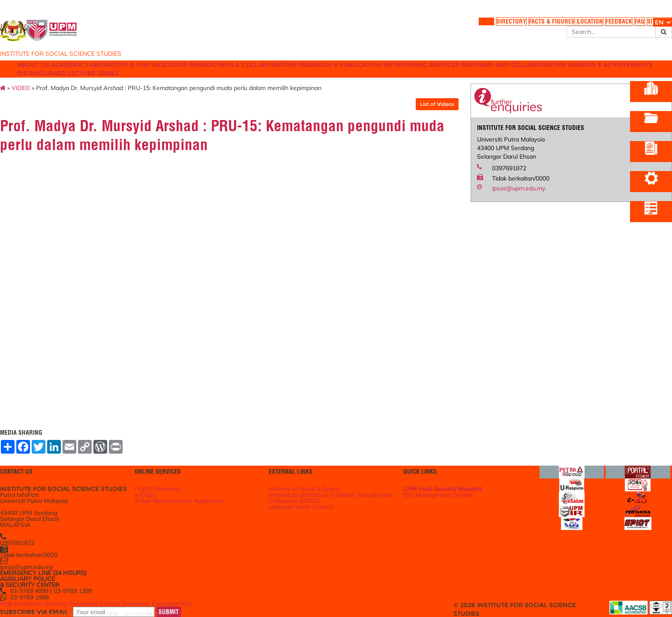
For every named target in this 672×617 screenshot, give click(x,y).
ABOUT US (70, 74)
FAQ (586, 25)
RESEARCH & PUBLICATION (401, 74)
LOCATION (529, 25)
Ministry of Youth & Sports (316, 473)
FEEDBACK (561, 25)
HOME (417, 25)
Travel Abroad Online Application (211, 491)
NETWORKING (472, 74)
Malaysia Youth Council (313, 496)
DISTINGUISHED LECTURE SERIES (310, 83)
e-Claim (178, 482)
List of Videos (418, 118)
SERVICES (517, 74)
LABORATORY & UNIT (167, 74)
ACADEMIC (111, 74)
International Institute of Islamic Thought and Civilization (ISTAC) (335, 485)
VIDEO (69, 102)
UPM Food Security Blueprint (435, 473)
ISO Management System (431, 482)
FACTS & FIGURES (488, 25)
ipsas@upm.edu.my (499, 202)
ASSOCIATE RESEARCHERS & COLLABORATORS (279, 74)
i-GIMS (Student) (190, 473)
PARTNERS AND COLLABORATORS (107, 83)
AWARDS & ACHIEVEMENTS (210, 83)
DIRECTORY (445, 25)
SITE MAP (610, 25)
